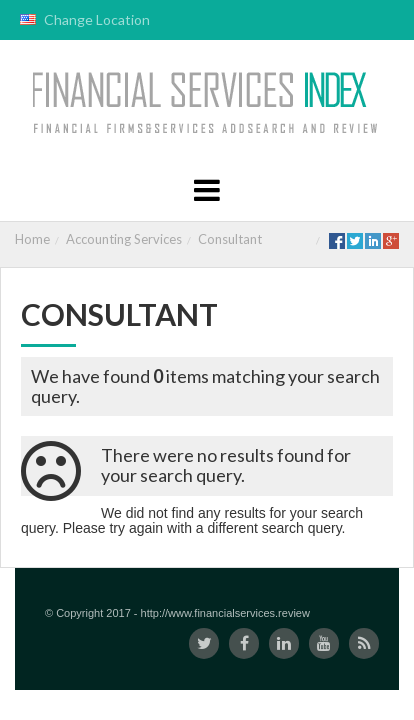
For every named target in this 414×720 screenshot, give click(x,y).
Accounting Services (124, 239)
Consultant (230, 239)
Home (32, 239)
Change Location (85, 19)
